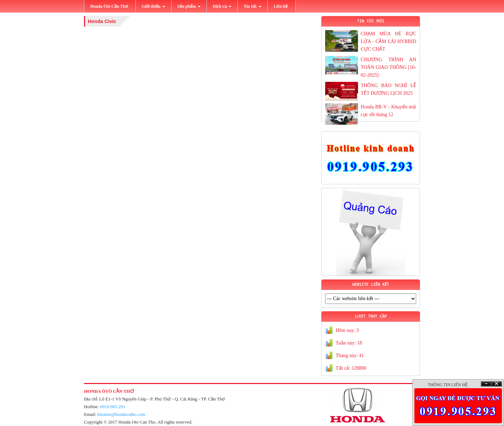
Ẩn (486, 384)
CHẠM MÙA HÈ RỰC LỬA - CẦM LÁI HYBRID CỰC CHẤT (388, 41)
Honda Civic (102, 21)
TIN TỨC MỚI (370, 21)
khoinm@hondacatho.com (121, 414)
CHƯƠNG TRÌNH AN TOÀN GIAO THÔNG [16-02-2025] (388, 67)
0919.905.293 (113, 407)
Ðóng (497, 384)
